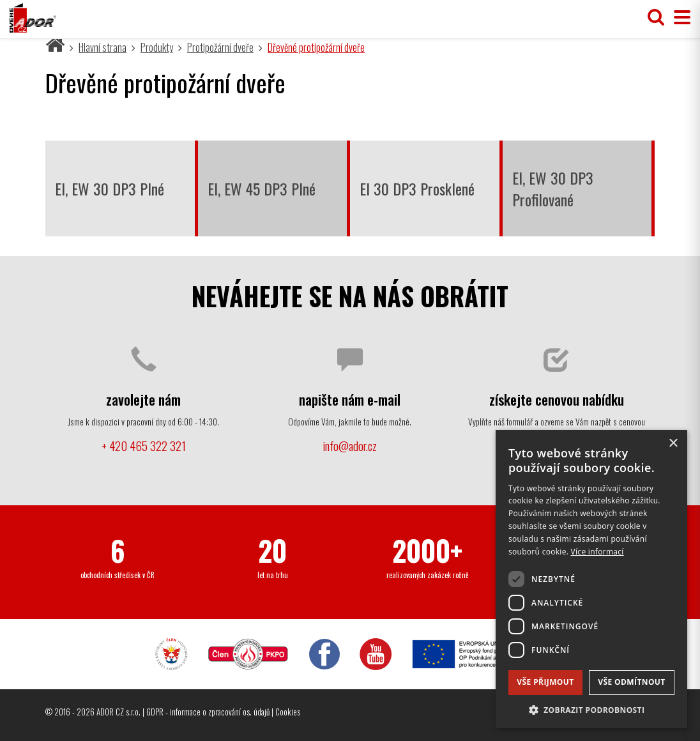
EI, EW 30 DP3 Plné (110, 188)
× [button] (673, 444)
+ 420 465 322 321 (144, 446)
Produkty (157, 47)
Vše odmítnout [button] (631, 682)
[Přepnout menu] (679, 18)
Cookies (288, 712)
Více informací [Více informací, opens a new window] (597, 552)
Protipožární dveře (220, 47)
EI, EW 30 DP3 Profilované (553, 188)
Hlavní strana (103, 47)
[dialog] (591, 579)
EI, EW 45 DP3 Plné (262, 188)
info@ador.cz (350, 446)
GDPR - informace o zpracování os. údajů (208, 712)
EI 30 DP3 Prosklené (417, 188)
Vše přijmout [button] (545, 682)
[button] (591, 709)
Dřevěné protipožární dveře (316, 47)
